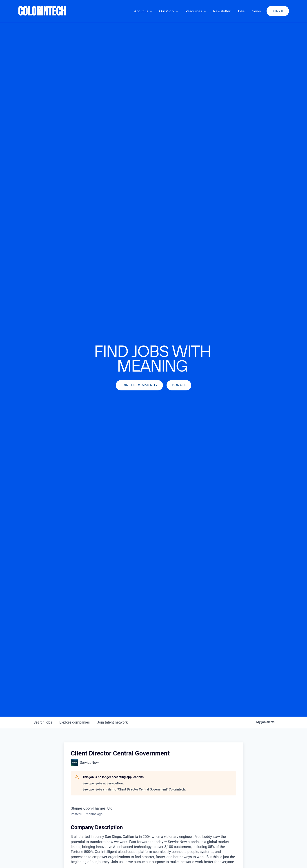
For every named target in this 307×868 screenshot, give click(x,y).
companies (75, 722)
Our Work (167, 11)
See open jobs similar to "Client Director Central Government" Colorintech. (134, 789)
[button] (143, 11)
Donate (278, 11)
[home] (42, 11)
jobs (43, 722)
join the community (139, 385)
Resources (194, 11)
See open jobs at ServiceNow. (103, 783)
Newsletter (222, 11)
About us (141, 11)
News (256, 11)
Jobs (241, 11)
